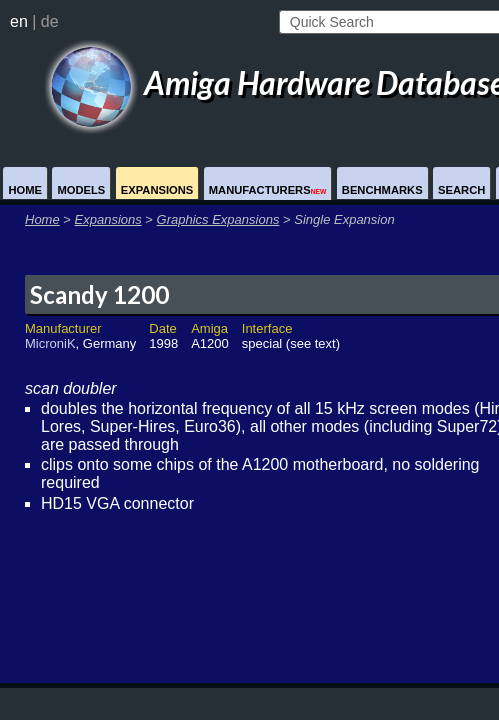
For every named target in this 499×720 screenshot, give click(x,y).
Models (81, 190)
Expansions (157, 190)
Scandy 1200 (99, 294)
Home (25, 190)
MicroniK (50, 343)
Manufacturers (268, 190)
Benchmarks (382, 190)
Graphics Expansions (218, 219)
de (50, 21)
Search (461, 190)
